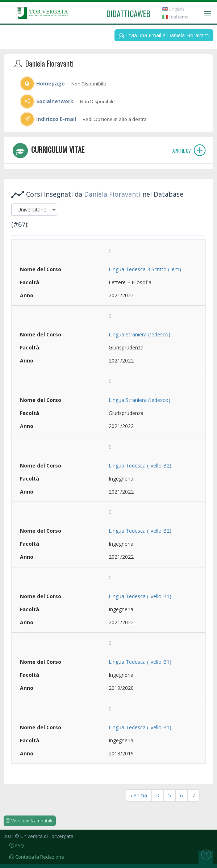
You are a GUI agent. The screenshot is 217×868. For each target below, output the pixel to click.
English (173, 9)
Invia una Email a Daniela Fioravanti (164, 35)
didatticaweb (128, 13)
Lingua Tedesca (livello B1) (140, 596)
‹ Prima (139, 795)
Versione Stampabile (30, 821)
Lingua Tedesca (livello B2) (140, 466)
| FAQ (14, 846)
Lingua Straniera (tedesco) (139, 334)
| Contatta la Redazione (34, 857)
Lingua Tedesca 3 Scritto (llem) (145, 269)
